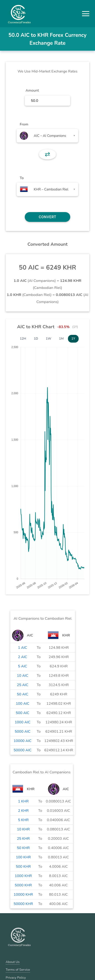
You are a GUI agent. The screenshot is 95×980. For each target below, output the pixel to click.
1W (49, 339)
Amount (32, 90)
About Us (13, 962)
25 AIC (22, 685)
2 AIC (22, 657)
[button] (86, 14)
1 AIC (22, 648)
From (24, 124)
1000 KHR (23, 876)
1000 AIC (23, 722)
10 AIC (22, 676)
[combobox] (47, 136)
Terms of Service (18, 970)
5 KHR (23, 820)
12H (23, 339)
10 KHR (23, 829)
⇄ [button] (47, 154)
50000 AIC (23, 750)
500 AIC (22, 713)
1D (36, 339)
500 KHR (23, 867)
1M (61, 339)
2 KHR (23, 811)
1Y (73, 339)
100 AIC (22, 704)
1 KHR (23, 801)
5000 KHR (23, 885)
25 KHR (23, 839)
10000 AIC (23, 741)
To (22, 178)
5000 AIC (23, 732)
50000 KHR (23, 904)
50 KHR (23, 848)
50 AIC (22, 694)
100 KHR (23, 857)
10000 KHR (23, 895)
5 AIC (22, 666)
